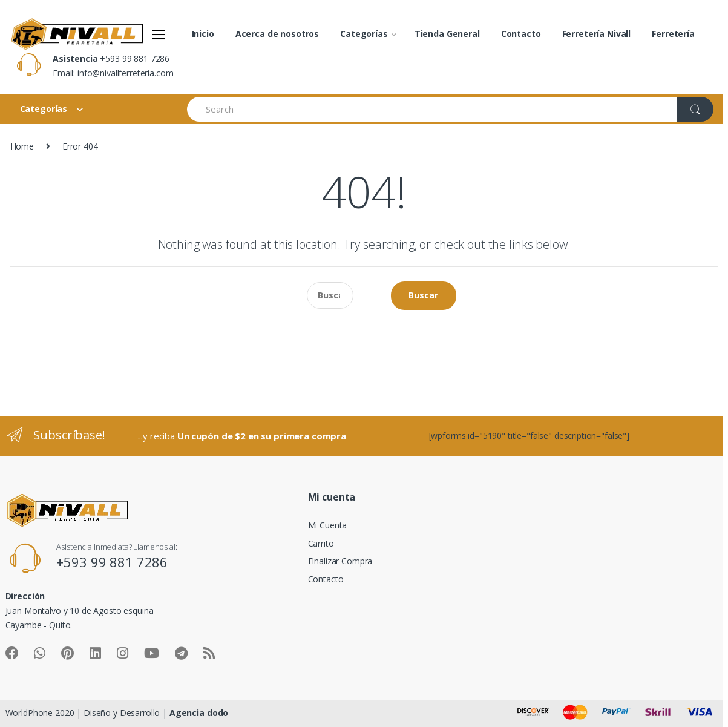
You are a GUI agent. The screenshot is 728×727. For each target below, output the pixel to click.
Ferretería (673, 34)
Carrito (321, 543)
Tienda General (447, 34)
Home (22, 146)
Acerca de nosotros (277, 34)
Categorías (364, 34)
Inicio (203, 34)
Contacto (521, 34)
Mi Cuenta (328, 525)
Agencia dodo (199, 713)
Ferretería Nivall (597, 34)
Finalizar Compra (340, 561)
